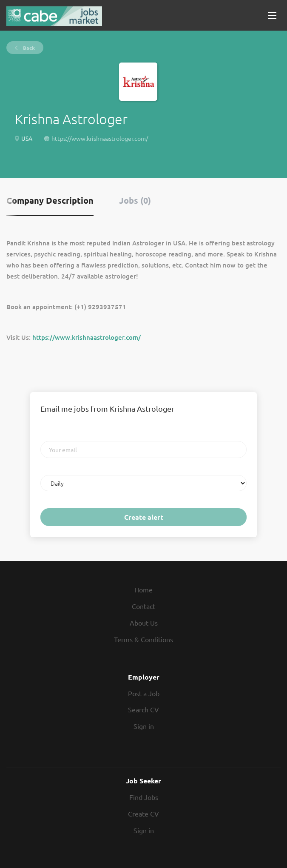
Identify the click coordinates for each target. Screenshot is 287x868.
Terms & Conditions (143, 639)
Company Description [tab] (50, 200)
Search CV (143, 709)
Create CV (143, 814)
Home (143, 589)
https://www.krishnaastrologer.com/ (100, 138)
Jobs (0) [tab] (135, 200)
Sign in (144, 726)
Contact (143, 606)
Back (28, 48)
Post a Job (144, 693)
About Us (144, 623)
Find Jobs (144, 797)
